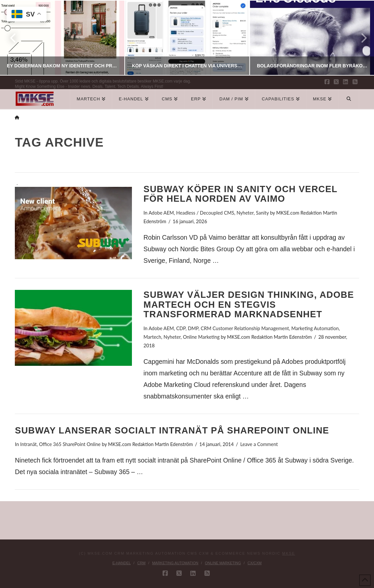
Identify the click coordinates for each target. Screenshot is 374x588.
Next (360, 38)
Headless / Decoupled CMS (205, 213)
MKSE (289, 553)
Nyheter (245, 213)
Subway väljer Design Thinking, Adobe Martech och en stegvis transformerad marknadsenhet (249, 305)
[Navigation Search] (349, 99)
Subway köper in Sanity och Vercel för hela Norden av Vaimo (240, 194)
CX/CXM (254, 563)
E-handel (122, 563)
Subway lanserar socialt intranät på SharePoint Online (172, 430)
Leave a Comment (259, 444)
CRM (141, 563)
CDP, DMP (187, 328)
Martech (152, 337)
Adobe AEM (161, 213)
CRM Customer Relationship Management (245, 328)
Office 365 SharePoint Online (70, 444)
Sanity (262, 213)
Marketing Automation (315, 328)
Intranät (28, 444)
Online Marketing (201, 337)
